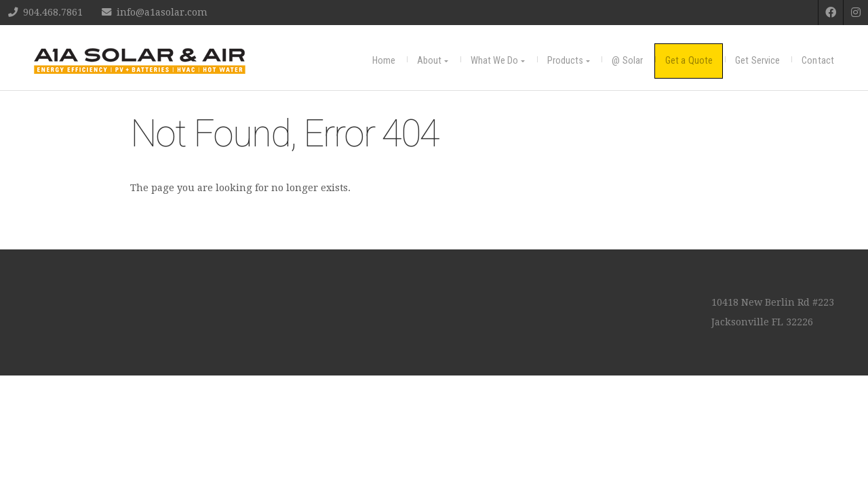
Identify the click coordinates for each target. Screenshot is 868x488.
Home (384, 61)
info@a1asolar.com (162, 12)
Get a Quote (689, 61)
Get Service (757, 61)
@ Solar (627, 61)
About (430, 61)
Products (566, 61)
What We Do (495, 61)
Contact (818, 61)
